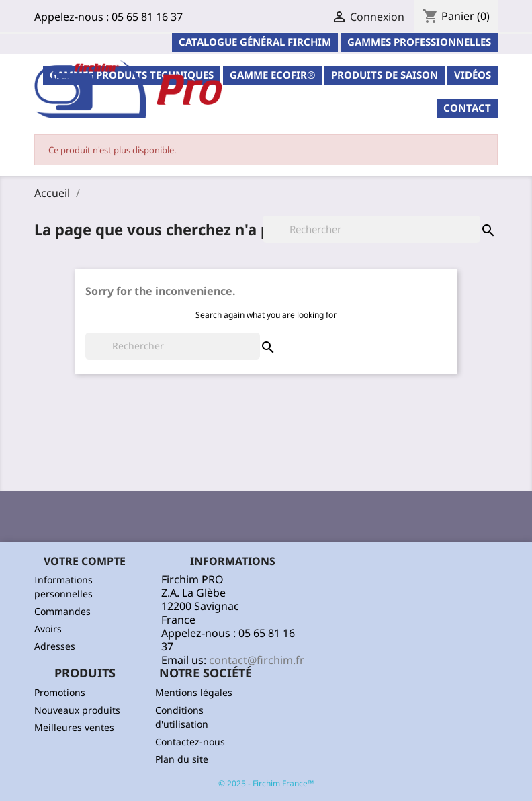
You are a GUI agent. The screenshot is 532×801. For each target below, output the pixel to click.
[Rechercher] (371, 229)
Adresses (55, 646)
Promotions (60, 692)
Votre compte (85, 561)
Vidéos (473, 75)
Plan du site (182, 759)
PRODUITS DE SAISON (385, 75)
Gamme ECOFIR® (272, 75)
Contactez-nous (190, 742)
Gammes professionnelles (419, 42)
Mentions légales (194, 692)
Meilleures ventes (74, 727)
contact (467, 108)
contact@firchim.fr (257, 660)
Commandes (62, 611)
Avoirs (48, 629)
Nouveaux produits (77, 710)
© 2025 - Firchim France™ (266, 783)
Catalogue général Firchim (255, 42)
